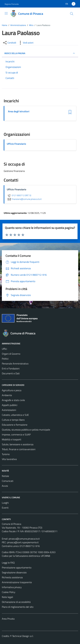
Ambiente (7, 395)
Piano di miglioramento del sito (18, 607)
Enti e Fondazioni (11, 368)
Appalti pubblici (10, 405)
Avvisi (5, 486)
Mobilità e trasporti (12, 439)
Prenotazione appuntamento (17, 568)
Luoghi (5, 503)
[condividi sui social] (9, 43)
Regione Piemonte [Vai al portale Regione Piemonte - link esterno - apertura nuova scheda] (12, 4)
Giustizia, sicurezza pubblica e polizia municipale (26, 430)
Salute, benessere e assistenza (18, 444)
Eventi (5, 508)
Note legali (7, 597)
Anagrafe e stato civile (13, 400)
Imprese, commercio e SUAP (16, 435)
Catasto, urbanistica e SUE (15, 415)
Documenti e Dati (11, 373)
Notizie (5, 476)
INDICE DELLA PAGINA (40, 53)
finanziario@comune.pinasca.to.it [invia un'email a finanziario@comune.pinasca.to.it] (24, 199)
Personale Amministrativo (15, 364)
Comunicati (8, 481)
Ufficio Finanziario (16, 144)
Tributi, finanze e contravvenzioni (19, 449)
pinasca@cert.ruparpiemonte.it (23, 542)
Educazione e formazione (15, 425)
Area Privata (8, 619)
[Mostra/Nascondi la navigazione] (6, 13)
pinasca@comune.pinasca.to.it (24, 539)
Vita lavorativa (9, 459)
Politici (5, 359)
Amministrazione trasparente (17, 582)
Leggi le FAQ (8, 563)
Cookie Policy (9, 592)
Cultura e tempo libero (13, 420)
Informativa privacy (12, 587)
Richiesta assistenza (12, 577)
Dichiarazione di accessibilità (16, 602)
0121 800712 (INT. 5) (19, 195)
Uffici (4, 349)
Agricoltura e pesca (12, 390)
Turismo (6, 454)
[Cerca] (72, 14)
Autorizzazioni (9, 410)
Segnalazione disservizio (14, 572)
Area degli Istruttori (19, 111)
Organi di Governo (11, 354)
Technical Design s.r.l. (23, 636)
